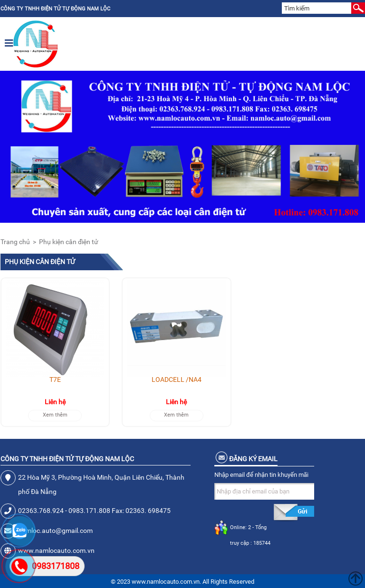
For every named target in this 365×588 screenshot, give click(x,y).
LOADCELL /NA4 (177, 379)
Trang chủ (15, 242)
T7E (55, 379)
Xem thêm (55, 415)
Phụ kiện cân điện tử (69, 242)
